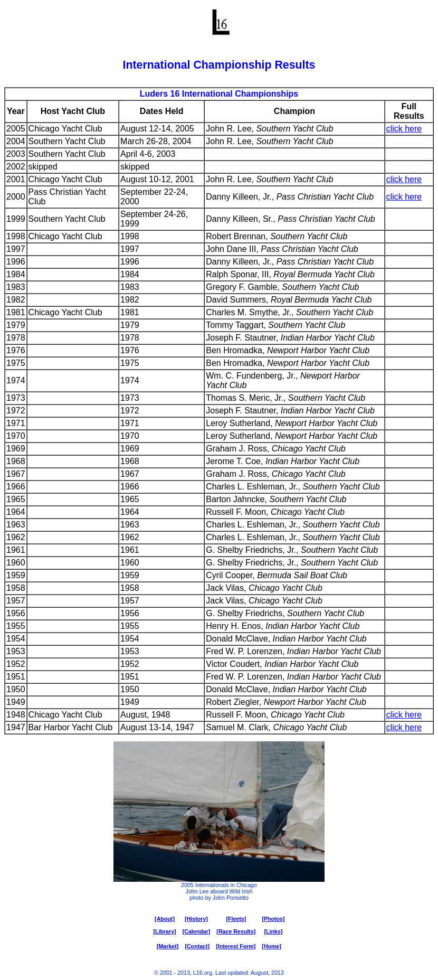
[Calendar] (197, 931)
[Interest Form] (236, 946)
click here (404, 129)
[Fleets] (236, 919)
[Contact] (197, 946)
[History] (196, 919)
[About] (165, 919)
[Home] (272, 946)
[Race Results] (236, 931)
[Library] (164, 931)
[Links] (274, 931)
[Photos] (273, 919)
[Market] (168, 946)
